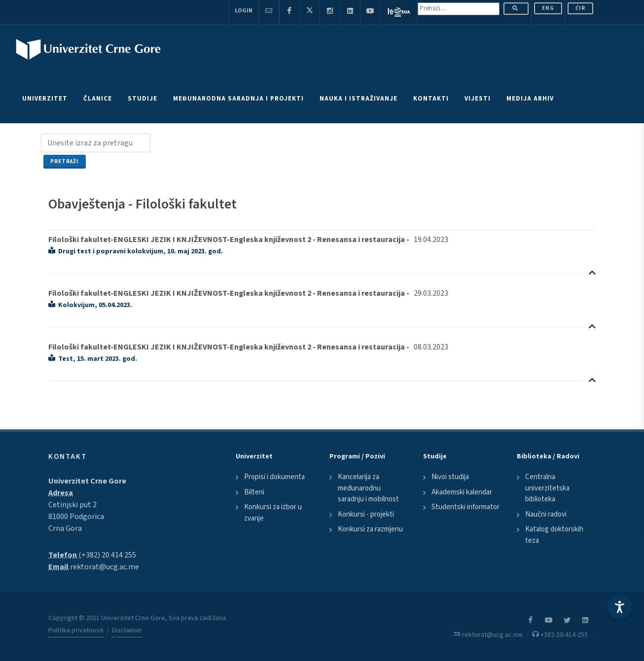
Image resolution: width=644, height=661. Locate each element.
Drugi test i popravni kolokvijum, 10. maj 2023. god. (136, 251)
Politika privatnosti (76, 630)
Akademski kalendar (462, 492)
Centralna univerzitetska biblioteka (547, 488)
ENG (548, 8)
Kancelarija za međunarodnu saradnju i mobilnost (368, 488)
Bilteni (254, 492)
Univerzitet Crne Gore (87, 481)
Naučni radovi (546, 514)
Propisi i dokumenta (274, 477)
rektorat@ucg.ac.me (105, 567)
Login (244, 11)
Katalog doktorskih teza (554, 535)
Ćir (580, 8)
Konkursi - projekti (366, 514)
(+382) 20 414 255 (107, 555)
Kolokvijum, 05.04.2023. (90, 305)
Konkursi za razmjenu (370, 529)
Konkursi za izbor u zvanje (273, 513)
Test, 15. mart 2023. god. (93, 359)
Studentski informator (465, 507)
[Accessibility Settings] (619, 607)
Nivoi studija (450, 477)
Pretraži (65, 161)
